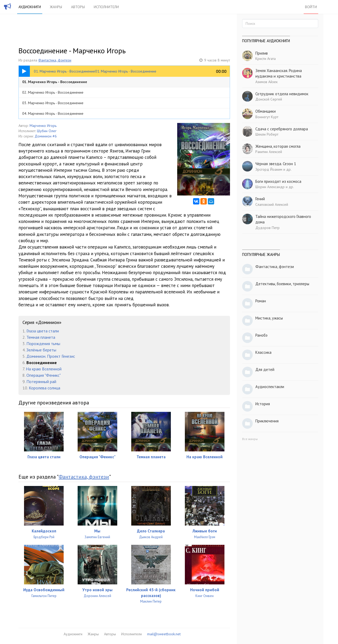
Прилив (262, 53)
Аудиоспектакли (270, 387)
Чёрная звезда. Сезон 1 (276, 164)
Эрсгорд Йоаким (269, 169)
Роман (261, 301)
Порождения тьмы (43, 344)
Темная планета (41, 337)
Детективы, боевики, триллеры (282, 284)
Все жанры (250, 439)
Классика (263, 352)
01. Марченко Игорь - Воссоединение (55, 82)
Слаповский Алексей (272, 204)
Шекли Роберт (267, 134)
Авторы (78, 7)
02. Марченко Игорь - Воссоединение (53, 92)
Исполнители (106, 7)
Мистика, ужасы (269, 318)
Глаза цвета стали (43, 331)
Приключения (267, 421)
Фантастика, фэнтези (55, 60)
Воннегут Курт (267, 117)
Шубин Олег (47, 131)
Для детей (265, 369)
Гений (260, 199)
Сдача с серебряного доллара (282, 129)
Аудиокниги (30, 7)
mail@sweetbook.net (164, 634)
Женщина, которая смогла (278, 146)
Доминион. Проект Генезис (51, 356)
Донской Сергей (269, 99)
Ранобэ (261, 335)
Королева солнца (44, 388)
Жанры (56, 7)
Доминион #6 (46, 136)
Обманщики (266, 111)
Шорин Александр (270, 187)
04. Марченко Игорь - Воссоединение (53, 113)
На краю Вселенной (44, 369)
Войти (311, 7)
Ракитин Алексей (269, 152)
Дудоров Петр (267, 228)
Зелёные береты (41, 350)
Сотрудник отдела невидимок (282, 94)
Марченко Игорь (43, 126)
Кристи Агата (266, 59)
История (263, 404)
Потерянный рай (41, 381)
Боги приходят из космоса (278, 181)
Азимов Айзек (266, 82)
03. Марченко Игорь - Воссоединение (53, 103)
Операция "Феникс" (44, 375)
